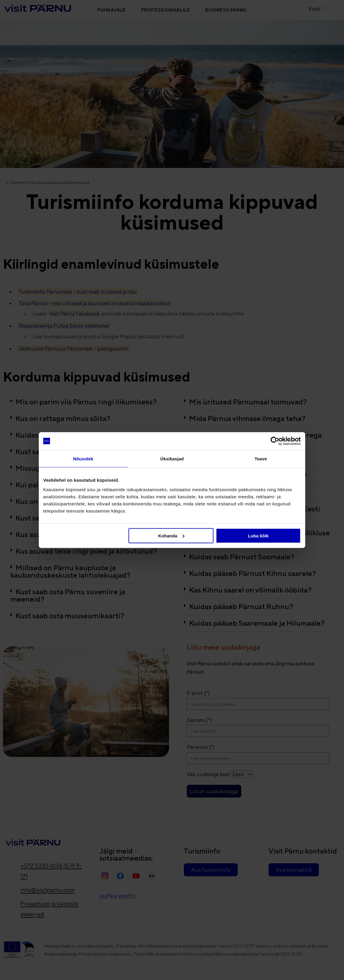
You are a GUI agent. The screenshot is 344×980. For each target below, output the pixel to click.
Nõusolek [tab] (83, 459)
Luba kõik (258, 535)
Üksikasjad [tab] (172, 459)
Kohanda (171, 535)
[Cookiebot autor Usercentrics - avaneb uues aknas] (275, 441)
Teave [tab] (261, 459)
